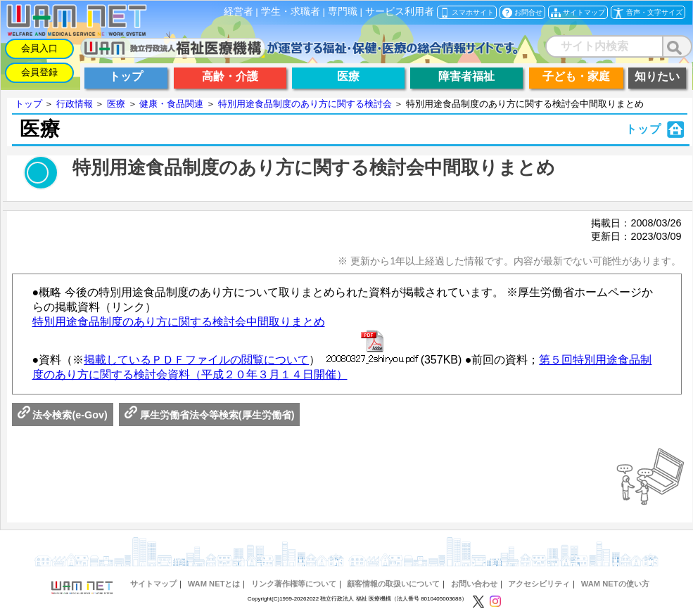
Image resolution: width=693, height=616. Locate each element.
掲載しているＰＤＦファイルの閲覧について (196, 360)
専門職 (343, 12)
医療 (116, 104)
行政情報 (75, 104)
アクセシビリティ (539, 584)
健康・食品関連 (171, 104)
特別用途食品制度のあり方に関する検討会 (305, 104)
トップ (28, 104)
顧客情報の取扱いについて (393, 584)
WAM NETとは (214, 584)
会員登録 (39, 72)
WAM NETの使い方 (615, 584)
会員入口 (39, 48)
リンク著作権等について (294, 584)
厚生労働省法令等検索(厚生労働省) (210, 415)
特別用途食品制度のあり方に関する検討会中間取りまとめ (179, 322)
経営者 (239, 12)
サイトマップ (153, 584)
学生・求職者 (291, 12)
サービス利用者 (400, 12)
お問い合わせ (474, 584)
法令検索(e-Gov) (63, 415)
